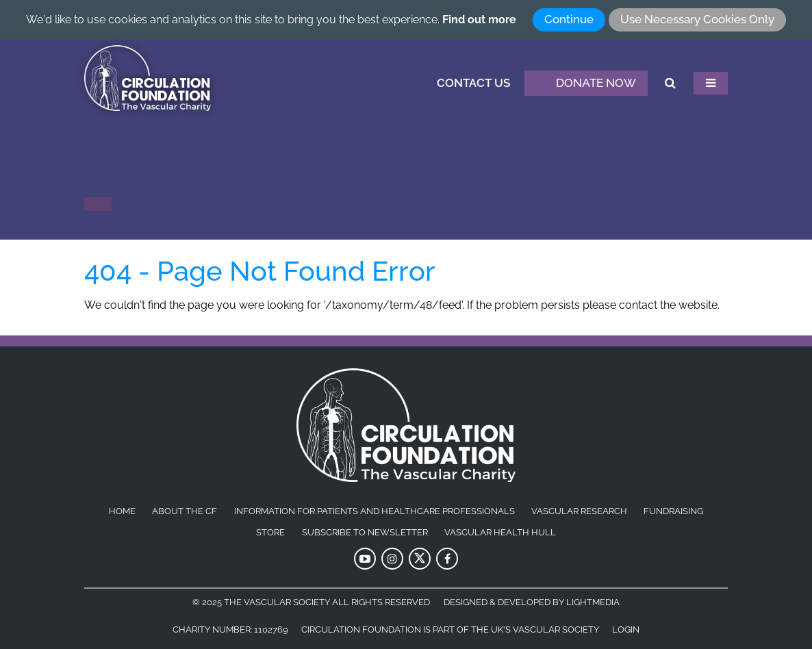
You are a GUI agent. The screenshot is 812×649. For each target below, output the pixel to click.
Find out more (479, 20)
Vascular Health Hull (500, 532)
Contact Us (473, 83)
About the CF (185, 512)
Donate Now (586, 83)
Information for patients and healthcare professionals (375, 512)
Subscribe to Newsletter (365, 532)
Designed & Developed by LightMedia (532, 602)
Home (122, 512)
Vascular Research (579, 512)
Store (270, 532)
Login (626, 629)
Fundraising (673, 512)
